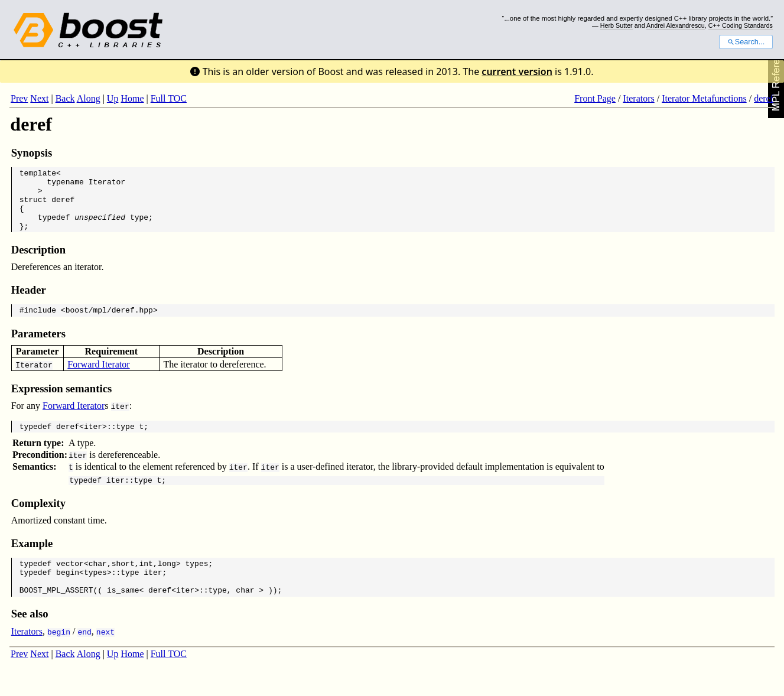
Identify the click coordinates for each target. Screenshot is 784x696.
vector (70, 583)
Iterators (638, 98)
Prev (19, 98)
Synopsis (32, 153)
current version (517, 71)
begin (68, 593)
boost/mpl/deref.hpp (109, 324)
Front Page (595, 98)
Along (89, 98)
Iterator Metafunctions (704, 98)
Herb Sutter (617, 25)
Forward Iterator (98, 378)
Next (39, 98)
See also (30, 638)
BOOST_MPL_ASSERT (56, 614)
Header (29, 302)
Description (38, 262)
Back (65, 98)
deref (764, 98)
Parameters (38, 348)
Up (113, 98)
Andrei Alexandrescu (676, 25)
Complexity (38, 521)
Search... (746, 42)
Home (132, 98)
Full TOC (169, 98)
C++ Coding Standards (741, 25)
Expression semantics (62, 403)
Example (32, 561)
